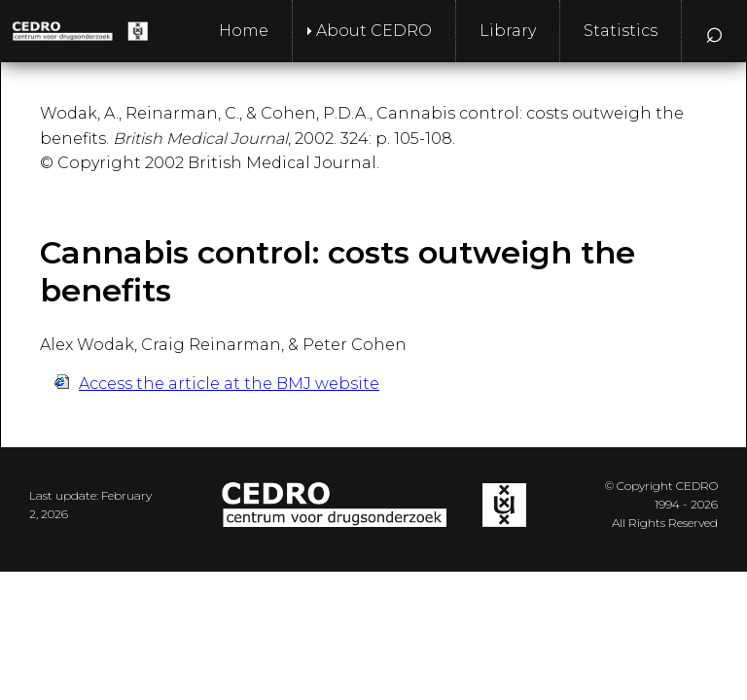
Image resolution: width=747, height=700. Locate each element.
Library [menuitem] (508, 31)
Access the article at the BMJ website (229, 384)
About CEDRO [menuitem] (374, 31)
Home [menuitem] (244, 31)
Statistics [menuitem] (621, 31)
